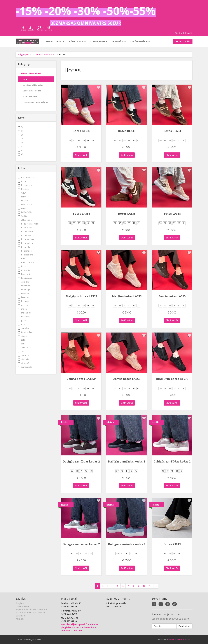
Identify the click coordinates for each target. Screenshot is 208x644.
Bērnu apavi (77, 41)
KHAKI (22, 197)
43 (21, 154)
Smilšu (22, 216)
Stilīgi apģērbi (140, 41)
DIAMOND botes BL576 (172, 379)
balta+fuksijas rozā (28, 224)
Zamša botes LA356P (81, 379)
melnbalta (24, 317)
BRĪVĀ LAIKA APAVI (45, 54)
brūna (22, 259)
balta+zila (24, 247)
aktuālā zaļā (25, 220)
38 (21, 135)
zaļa (21, 340)
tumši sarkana (26, 332)
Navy (22, 208)
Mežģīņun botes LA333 (81, 296)
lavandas (24, 297)
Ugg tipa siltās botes (33, 85)
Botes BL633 (81, 131)
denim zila (24, 270)
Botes (26, 79)
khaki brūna (25, 286)
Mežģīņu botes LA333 (127, 296)
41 (21, 146)
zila (21, 351)
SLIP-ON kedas (30, 97)
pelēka (23, 321)
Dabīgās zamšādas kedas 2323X (84, 461)
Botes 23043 (172, 544)
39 (21, 139)
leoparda (24, 301)
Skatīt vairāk (81, 155)
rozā (22, 324)
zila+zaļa (23, 359)
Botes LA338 (81, 214)
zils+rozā (24, 363)
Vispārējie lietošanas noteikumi (31, 609)
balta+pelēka (25, 232)
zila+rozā (24, 355)
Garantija (20, 616)
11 (150, 586)
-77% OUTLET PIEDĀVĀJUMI (36, 102)
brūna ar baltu (26, 263)
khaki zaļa (24, 290)
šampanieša (25, 367)
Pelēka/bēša (25, 212)
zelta (22, 344)
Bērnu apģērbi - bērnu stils (181, 640)
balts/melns (25, 251)
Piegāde (179, 33)
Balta (22, 181)
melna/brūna (25, 313)
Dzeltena (24, 189)
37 (21, 131)
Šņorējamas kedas (32, 91)
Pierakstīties (184, 626)
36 (21, 127)
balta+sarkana (26, 239)
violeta (23, 336)
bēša (22, 266)
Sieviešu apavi (55, 41)
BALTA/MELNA (26, 177)
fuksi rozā (24, 274)
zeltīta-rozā (25, 348)
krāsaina (23, 293)
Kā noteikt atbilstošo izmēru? (30, 613)
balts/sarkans (26, 255)
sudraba (23, 328)
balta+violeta (25, 243)
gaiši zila (23, 282)
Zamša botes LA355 (172, 296)
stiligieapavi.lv (25, 54)
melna (22, 309)
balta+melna (25, 228)
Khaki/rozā (24, 201)
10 (144, 586)
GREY (22, 193)
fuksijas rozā (25, 278)
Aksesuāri (119, 41)
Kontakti (189, 33)
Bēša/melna (25, 185)
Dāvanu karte (22, 606)
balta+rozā (25, 235)
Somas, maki (99, 41)
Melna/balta (25, 204)
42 (21, 150)
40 (21, 143)
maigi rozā (24, 305)
